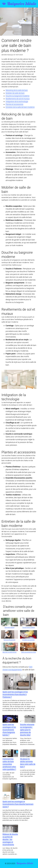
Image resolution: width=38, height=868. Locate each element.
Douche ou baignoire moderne (17, 96)
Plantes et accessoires (14, 104)
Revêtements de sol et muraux (18, 99)
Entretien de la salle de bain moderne (20, 107)
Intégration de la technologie (17, 102)
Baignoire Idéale (19, 4)
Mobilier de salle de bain (15, 93)
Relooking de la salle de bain (17, 90)
